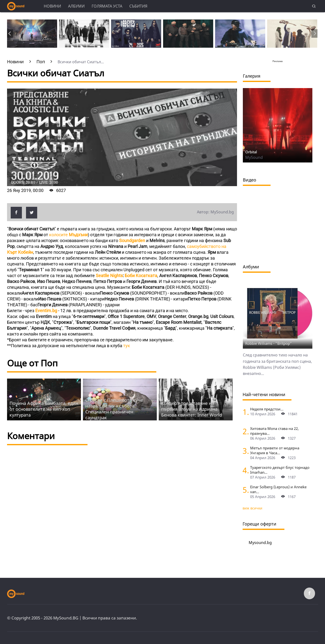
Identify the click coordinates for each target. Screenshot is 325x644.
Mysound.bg (260, 543)
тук (127, 346)
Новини (52, 6)
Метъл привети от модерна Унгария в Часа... (275, 450)
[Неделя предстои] (245, 412)
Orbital (251, 152)
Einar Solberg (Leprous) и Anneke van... (278, 489)
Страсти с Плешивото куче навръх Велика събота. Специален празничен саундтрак (114, 409)
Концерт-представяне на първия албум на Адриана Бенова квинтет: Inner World (192, 409)
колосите (68, 235)
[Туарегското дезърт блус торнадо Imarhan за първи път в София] (245, 470)
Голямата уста (107, 6)
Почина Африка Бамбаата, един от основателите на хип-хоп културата (44, 409)
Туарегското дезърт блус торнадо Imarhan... (280, 470)
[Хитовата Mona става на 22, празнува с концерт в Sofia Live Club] (245, 431)
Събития (138, 6)
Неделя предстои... (267, 409)
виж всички (252, 508)
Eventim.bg (46, 311)
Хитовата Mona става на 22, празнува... (274, 431)
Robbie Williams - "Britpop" (269, 343)
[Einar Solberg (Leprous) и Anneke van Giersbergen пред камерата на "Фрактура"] (245, 490)
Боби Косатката (141, 276)
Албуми (76, 6)
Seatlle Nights (109, 276)
